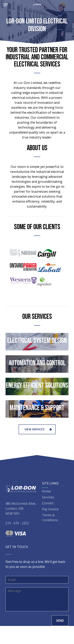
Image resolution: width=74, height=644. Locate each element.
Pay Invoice (50, 509)
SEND (60, 621)
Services (48, 497)
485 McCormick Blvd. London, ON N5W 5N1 (21, 508)
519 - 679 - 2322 (17, 523)
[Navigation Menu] (6, 5)
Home (46, 491)
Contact (48, 503)
